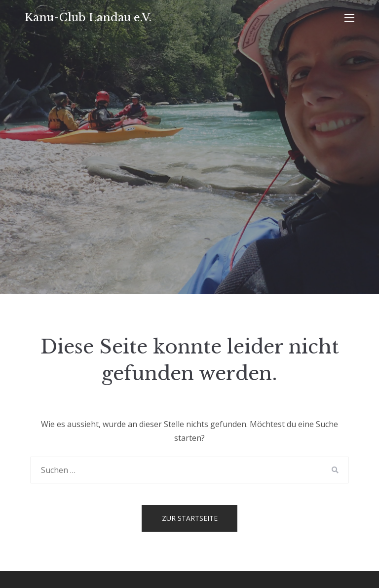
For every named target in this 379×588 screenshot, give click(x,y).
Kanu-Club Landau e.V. (88, 18)
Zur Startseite (190, 518)
